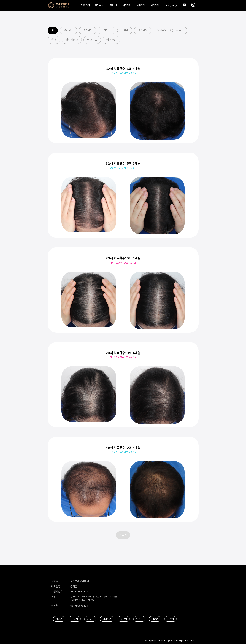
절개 (54, 40)
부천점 (139, 619)
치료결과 (141, 5)
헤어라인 (127, 5)
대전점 (155, 619)
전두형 (180, 30)
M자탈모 (68, 30)
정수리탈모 (72, 40)
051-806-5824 (79, 606)
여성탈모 (143, 30)
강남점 (59, 619)
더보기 (123, 535)
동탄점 (171, 619)
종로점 (75, 619)
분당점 (124, 619)
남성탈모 (88, 30)
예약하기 (155, 5)
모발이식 (99, 5)
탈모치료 (113, 5)
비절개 (125, 30)
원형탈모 (162, 30)
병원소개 (85, 5)
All (53, 30)
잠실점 (90, 619)
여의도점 (107, 619)
